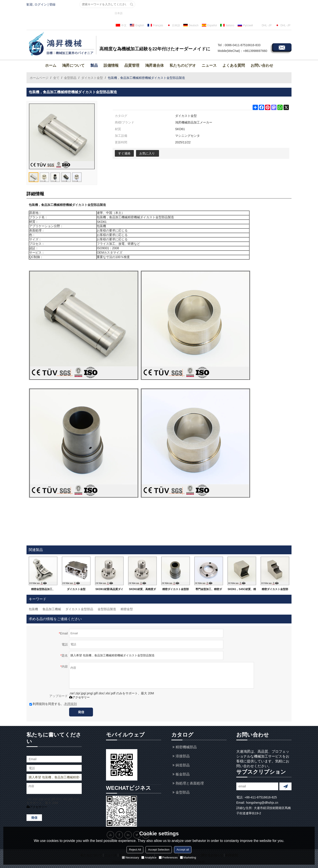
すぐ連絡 (124, 153)
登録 (52, 4)
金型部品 (70, 78)
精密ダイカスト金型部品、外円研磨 (176, 590)
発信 (81, 712)
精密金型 (127, 609)
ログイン (41, 4)
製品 (94, 66)
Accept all (183, 850)
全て (56, 78)
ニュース (209, 66)
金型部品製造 (107, 609)
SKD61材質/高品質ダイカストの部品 (109, 590)
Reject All (135, 850)
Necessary (130, 858)
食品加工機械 (52, 609)
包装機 (33, 609)
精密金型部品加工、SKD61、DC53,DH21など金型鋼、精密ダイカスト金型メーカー (43, 590)
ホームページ (39, 78)
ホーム (51, 66)
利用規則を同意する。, (53, 704)
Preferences (168, 858)
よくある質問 (234, 66)
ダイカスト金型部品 (79, 609)
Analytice (149, 858)
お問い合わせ (262, 66)
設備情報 (111, 66)
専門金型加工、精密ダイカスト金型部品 (209, 590)
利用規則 (71, 704)
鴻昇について (73, 66)
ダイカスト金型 (92, 78)
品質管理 (132, 66)
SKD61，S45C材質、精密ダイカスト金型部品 (242, 590)
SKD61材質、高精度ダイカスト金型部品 (143, 590)
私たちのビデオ (183, 66)
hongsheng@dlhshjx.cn (262, 803)
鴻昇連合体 (154, 66)
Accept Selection (159, 850)
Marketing (188, 858)
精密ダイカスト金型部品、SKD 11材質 (275, 590)
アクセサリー (79, 697)
